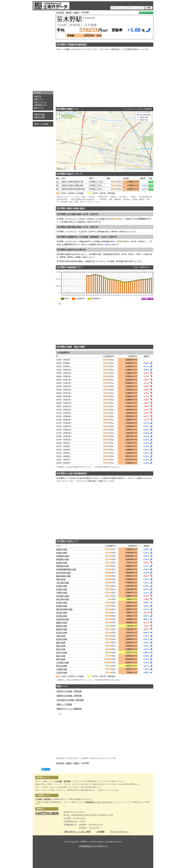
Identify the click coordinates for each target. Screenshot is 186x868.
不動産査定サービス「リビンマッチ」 (99, 802)
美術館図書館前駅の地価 (66, 569)
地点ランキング (40, 102)
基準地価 (67, 781)
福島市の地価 (39, 117)
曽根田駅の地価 (62, 566)
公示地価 (59, 781)
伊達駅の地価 (62, 553)
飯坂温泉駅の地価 (63, 576)
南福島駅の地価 (62, 556)
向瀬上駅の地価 (62, 619)
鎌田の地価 (61, 643)
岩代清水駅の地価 (63, 573)
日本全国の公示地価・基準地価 (70, 700)
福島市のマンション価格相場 (69, 709)
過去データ (38, 108)
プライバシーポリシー (119, 832)
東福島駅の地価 (62, 559)
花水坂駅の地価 (62, 596)
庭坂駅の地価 (62, 563)
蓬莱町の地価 (62, 623)
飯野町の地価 (62, 626)
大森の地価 (61, 636)
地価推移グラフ (40, 105)
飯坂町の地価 (62, 629)
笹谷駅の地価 (62, 586)
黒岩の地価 (61, 649)
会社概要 (101, 832)
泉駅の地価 (61, 579)
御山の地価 (61, 646)
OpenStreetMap (140, 169)
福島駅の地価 (62, 549)
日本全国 (60, 13)
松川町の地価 (62, 633)
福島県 (69, 13)
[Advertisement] (43, 50)
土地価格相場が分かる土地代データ (93, 846)
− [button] (59, 119)
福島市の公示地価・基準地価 (69, 691)
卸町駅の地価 (62, 606)
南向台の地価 (62, 653)
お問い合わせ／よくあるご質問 (77, 832)
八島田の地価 (62, 669)
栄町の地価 (61, 659)
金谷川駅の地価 (62, 599)
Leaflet (130, 169)
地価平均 (38, 96)
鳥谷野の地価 (62, 639)
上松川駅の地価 (62, 583)
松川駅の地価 (62, 603)
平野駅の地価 (62, 593)
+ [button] (59, 115)
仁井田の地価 (62, 673)
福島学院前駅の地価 (64, 609)
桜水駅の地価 (62, 589)
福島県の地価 (39, 114)
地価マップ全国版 (41, 124)
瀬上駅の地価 (62, 613)
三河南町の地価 (62, 663)
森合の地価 (61, 656)
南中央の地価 (62, 666)
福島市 (77, 13)
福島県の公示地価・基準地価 (69, 696)
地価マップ (38, 99)
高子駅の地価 (62, 616)
